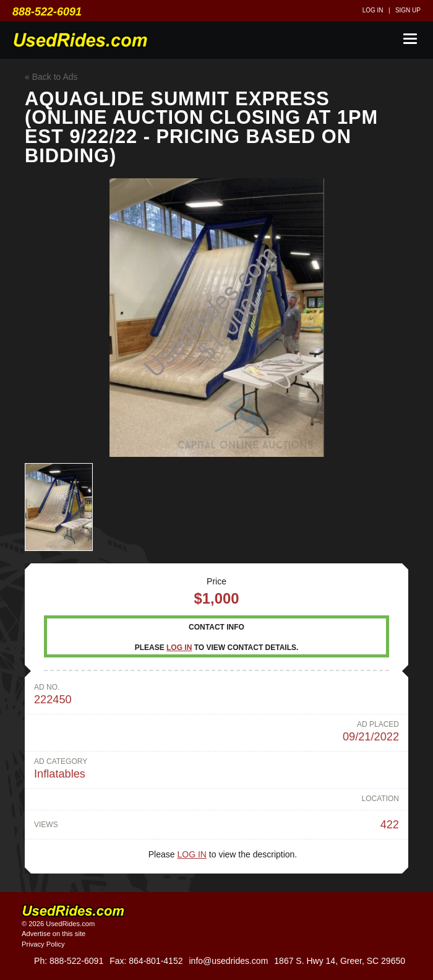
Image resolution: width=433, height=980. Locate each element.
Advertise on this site (54, 934)
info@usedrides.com (228, 961)
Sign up (408, 10)
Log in (373, 10)
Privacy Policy (43, 944)
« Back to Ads (51, 77)
